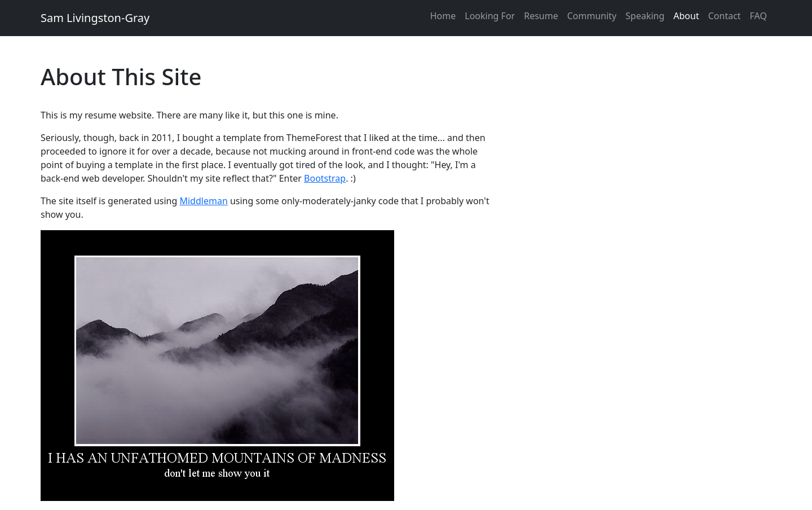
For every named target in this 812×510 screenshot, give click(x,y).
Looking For (490, 16)
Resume (541, 16)
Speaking (645, 16)
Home (443, 16)
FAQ (758, 16)
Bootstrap (325, 178)
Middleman (203, 201)
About (686, 16)
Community (592, 16)
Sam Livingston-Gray (95, 18)
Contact (725, 16)
